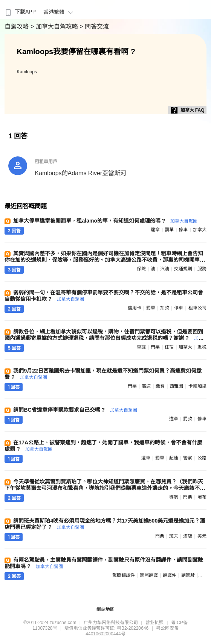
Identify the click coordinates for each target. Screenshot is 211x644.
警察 (188, 458)
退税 (202, 347)
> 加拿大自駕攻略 (55, 27)
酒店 (188, 536)
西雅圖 (176, 386)
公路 (202, 458)
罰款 (188, 419)
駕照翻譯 (149, 575)
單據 (141, 347)
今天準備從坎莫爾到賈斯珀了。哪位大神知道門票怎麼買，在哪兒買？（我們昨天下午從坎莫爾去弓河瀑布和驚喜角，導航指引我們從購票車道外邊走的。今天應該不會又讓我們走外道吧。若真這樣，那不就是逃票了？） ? (105, 488)
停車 (183, 230)
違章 (155, 230)
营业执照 (154, 623)
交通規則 (183, 269)
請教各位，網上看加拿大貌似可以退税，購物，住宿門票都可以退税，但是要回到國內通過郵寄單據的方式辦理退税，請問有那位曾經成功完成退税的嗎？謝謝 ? (104, 338)
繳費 (160, 386)
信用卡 (135, 308)
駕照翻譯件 (124, 575)
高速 (146, 386)
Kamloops (27, 72)
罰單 (169, 230)
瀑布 (202, 497)
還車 (146, 458)
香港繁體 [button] (59, 12)
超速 (174, 458)
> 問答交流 (94, 27)
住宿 (169, 347)
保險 (141, 269)
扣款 (165, 308)
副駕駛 (188, 575)
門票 (155, 347)
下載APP (20, 12)
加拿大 (200, 230)
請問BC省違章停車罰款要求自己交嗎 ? (75, 410)
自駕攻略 (17, 27)
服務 (202, 269)
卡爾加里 (197, 386)
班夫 (174, 536)
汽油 (165, 269)
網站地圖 (105, 609)
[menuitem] (20, 9)
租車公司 (197, 308)
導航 (174, 497)
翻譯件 (170, 575)
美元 (202, 536)
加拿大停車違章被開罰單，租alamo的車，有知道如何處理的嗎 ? (105, 221)
